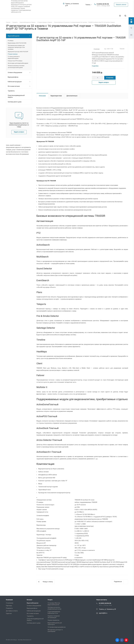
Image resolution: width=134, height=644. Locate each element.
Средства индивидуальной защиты (16, 96)
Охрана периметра (53, 620)
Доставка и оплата (12, 611)
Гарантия (9, 613)
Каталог (30, 600)
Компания (9, 600)
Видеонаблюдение (14, 36)
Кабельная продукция (15, 82)
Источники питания (14, 86)
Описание (42, 96)
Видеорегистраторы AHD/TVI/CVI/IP (18, 52)
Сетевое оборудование (15, 72)
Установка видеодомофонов (57, 627)
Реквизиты (9, 608)
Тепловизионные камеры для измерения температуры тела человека (16, 47)
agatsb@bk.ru (103, 613)
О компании (10, 603)
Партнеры (9, 606)
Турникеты (11, 91)
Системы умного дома (15, 102)
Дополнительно (72, 96)
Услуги (50, 600)
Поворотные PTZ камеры (15, 61)
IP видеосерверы (13, 54)
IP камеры (11, 41)
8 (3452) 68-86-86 (103, 4)
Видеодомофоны (13, 77)
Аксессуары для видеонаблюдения (18, 63)
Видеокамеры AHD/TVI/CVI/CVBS (17, 43)
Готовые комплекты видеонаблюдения (14, 57)
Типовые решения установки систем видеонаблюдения (16, 67)
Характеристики (56, 96)
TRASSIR (122, 49)
